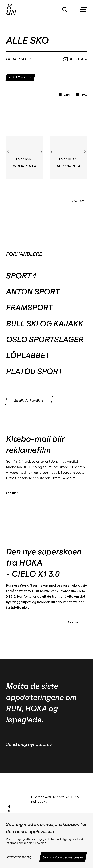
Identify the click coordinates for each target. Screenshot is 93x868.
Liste (81, 95)
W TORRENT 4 (25, 166)
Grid (64, 95)
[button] (84, 7)
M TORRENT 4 (68, 166)
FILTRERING (18, 59)
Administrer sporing (19, 857)
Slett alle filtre (75, 59)
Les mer (40, 843)
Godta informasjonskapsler (63, 857)
